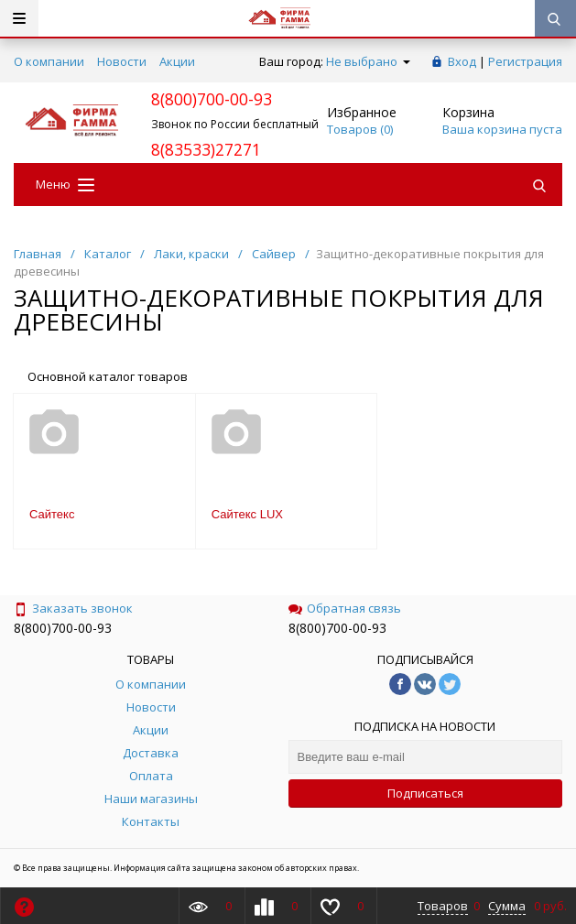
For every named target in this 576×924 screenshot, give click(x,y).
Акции (177, 61)
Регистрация (525, 61)
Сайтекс (52, 514)
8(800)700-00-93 (63, 628)
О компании (49, 61)
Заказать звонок (73, 608)
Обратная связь (345, 608)
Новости (122, 61)
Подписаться (425, 793)
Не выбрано (368, 61)
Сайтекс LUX (247, 514)
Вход (462, 61)
